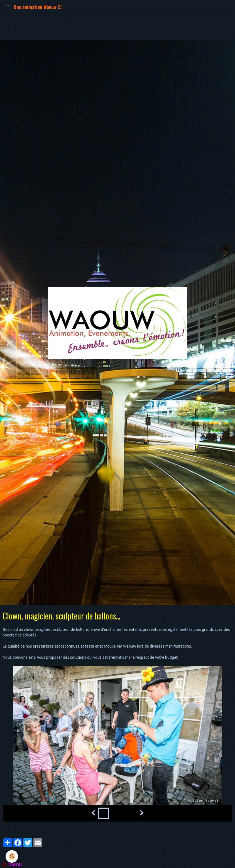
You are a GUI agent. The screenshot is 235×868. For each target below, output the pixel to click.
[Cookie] (12, 856)
